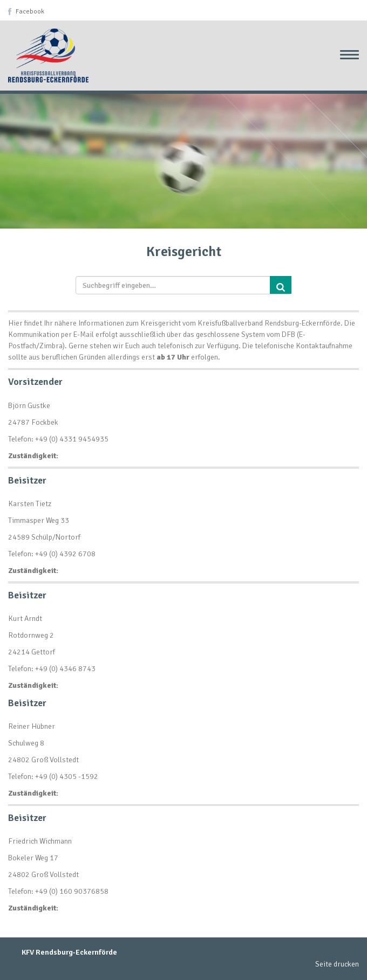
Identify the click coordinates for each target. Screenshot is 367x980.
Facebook (30, 12)
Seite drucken (337, 964)
